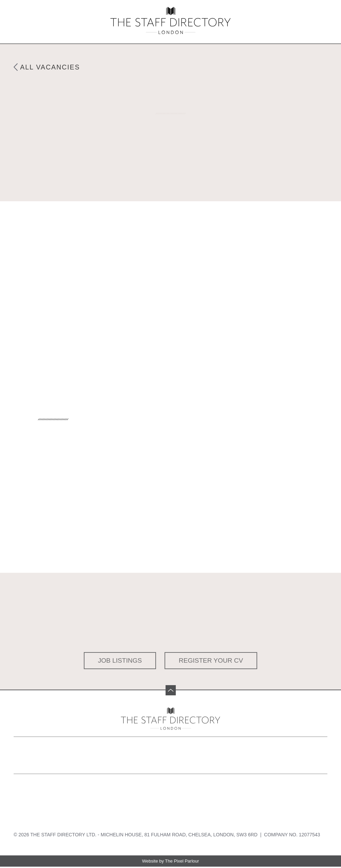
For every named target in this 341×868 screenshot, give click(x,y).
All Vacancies (51, 67)
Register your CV (211, 660)
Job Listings (120, 660)
